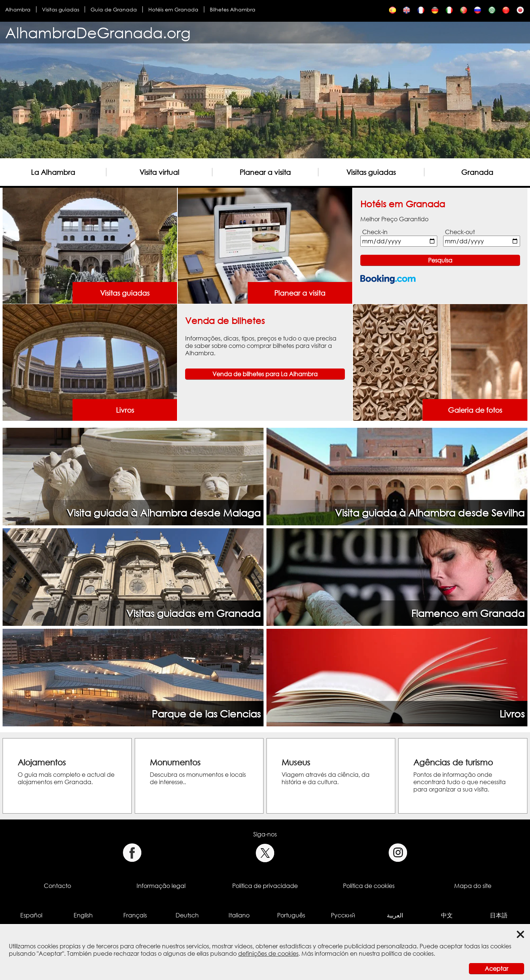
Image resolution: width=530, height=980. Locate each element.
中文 (447, 915)
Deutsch (187, 915)
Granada (477, 172)
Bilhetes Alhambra (233, 9)
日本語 (499, 915)
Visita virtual (159, 172)
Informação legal (161, 886)
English (83, 915)
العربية (395, 915)
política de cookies (407, 953)
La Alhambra (53, 172)
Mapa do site (473, 886)
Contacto (57, 886)
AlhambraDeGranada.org (98, 33)
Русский (343, 915)
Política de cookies (369, 886)
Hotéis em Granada (173, 9)
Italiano (239, 915)
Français (135, 915)
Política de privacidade (265, 886)
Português (291, 915)
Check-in (375, 232)
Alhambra (18, 9)
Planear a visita (265, 172)
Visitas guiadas (61, 9)
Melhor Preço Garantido (394, 219)
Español (31, 915)
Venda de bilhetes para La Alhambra (265, 374)
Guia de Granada (114, 9)
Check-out (460, 232)
